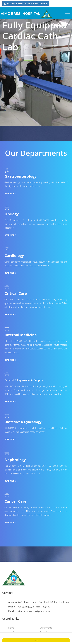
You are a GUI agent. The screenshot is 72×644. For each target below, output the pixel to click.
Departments (46, 628)
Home (11, 628)
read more (10, 194)
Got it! (36, 640)
